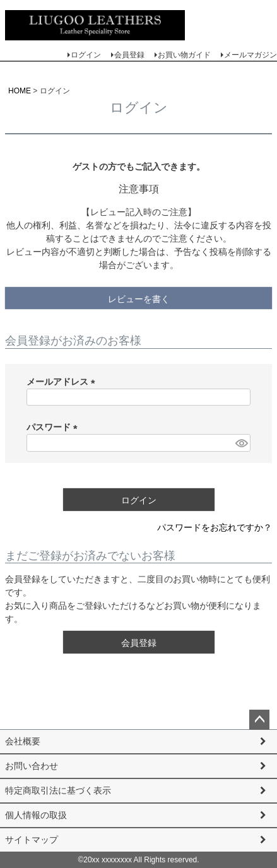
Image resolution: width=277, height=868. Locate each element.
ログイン (86, 55)
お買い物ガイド (184, 55)
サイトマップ (32, 840)
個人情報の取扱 (36, 815)
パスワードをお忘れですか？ (215, 527)
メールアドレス (63, 382)
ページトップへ (259, 720)
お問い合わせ (32, 766)
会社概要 (23, 741)
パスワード (54, 427)
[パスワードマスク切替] (241, 443)
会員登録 (129, 55)
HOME (20, 91)
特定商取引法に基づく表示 (58, 790)
